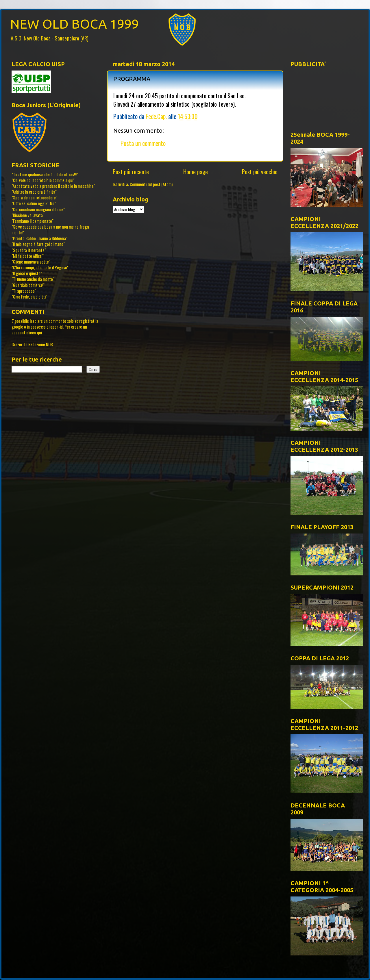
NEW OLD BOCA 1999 (74, 24)
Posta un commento (143, 143)
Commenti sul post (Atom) (151, 184)
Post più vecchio (260, 172)
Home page (196, 172)
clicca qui (34, 332)
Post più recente (131, 172)
